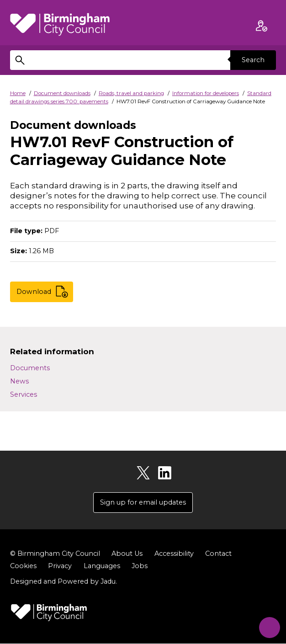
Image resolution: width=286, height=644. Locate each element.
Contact (218, 554)
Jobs (140, 566)
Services (24, 394)
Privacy (60, 566)
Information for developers (206, 93)
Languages (102, 566)
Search (253, 60)
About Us (127, 554)
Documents (30, 368)
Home (18, 93)
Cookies (23, 566)
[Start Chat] (267, 625)
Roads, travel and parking (131, 93)
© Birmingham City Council (55, 554)
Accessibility (174, 554)
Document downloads (62, 93)
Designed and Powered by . (64, 582)
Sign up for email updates (143, 502)
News (19, 381)
